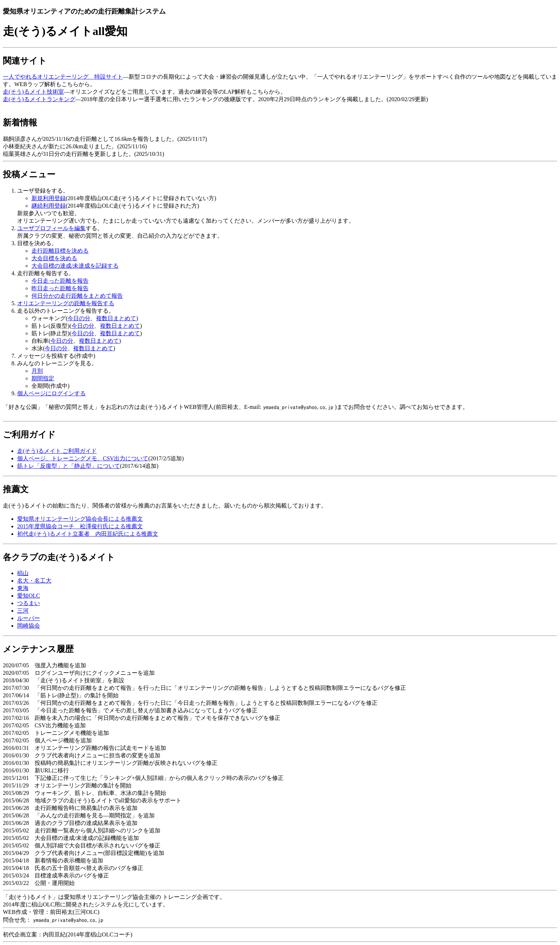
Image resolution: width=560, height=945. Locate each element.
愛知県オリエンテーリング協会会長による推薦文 (80, 519)
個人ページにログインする (51, 393)
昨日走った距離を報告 (60, 288)
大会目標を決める (54, 258)
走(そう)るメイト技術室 (33, 92)
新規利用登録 (49, 198)
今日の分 (79, 318)
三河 (23, 611)
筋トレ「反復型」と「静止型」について (69, 466)
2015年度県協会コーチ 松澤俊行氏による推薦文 (80, 526)
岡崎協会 (29, 626)
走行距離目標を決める (60, 251)
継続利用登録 (49, 206)
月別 (37, 371)
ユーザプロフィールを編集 (51, 228)
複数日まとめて (116, 318)
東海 (23, 588)
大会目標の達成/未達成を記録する (75, 266)
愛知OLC (29, 596)
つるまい (29, 603)
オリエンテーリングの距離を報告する (66, 303)
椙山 (23, 573)
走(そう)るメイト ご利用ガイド (57, 451)
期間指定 (43, 378)
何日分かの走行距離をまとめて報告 (77, 296)
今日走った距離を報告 (60, 281)
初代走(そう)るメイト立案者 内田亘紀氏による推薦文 (88, 534)
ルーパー (29, 618)
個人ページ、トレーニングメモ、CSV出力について (83, 458)
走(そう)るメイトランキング (39, 99)
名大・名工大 (34, 581)
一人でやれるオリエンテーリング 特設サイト (63, 77)
